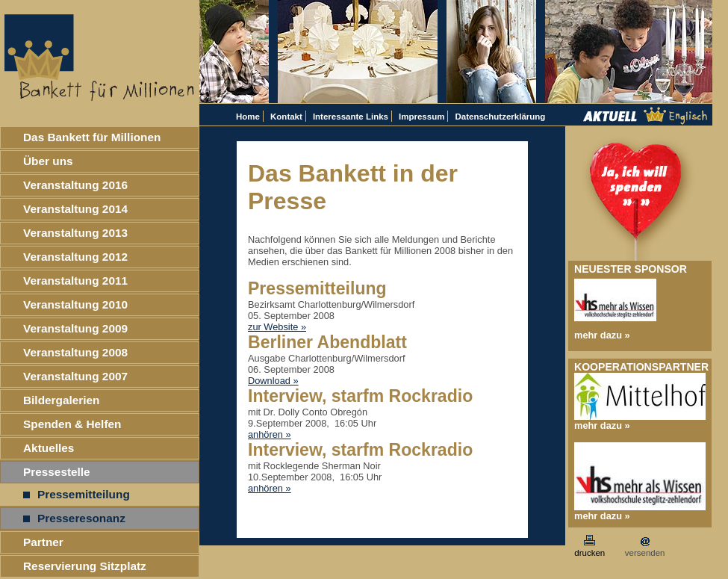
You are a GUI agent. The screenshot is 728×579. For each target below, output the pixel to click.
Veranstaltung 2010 (75, 304)
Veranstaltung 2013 (75, 233)
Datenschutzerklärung (500, 117)
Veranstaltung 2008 (75, 352)
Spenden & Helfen (72, 424)
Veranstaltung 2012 (75, 257)
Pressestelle (57, 472)
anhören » (270, 434)
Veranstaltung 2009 (75, 328)
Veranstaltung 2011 (75, 281)
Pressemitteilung (77, 494)
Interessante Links (351, 117)
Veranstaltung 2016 (75, 185)
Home (248, 117)
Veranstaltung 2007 (75, 376)
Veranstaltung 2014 (75, 209)
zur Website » (277, 327)
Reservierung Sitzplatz (85, 566)
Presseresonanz (74, 518)
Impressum (421, 117)
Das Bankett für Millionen (92, 137)
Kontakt (286, 117)
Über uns (48, 161)
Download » (273, 381)
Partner (43, 542)
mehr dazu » (602, 335)
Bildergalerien (61, 400)
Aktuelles (49, 448)
